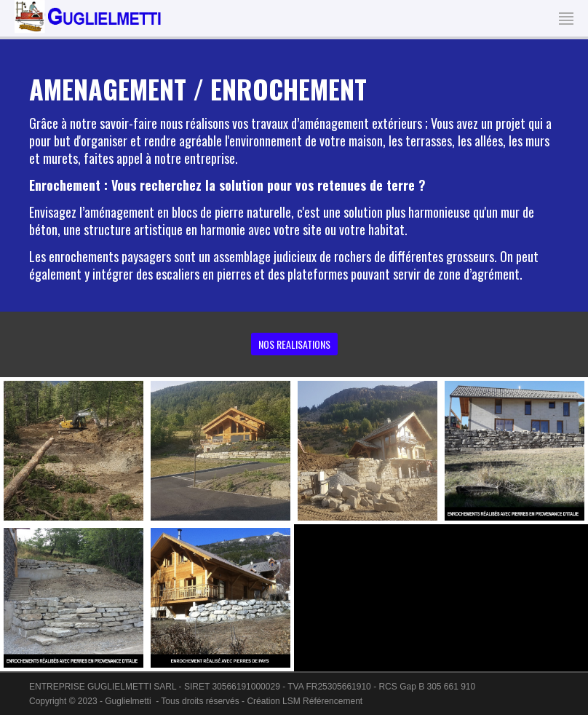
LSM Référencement (322, 701)
